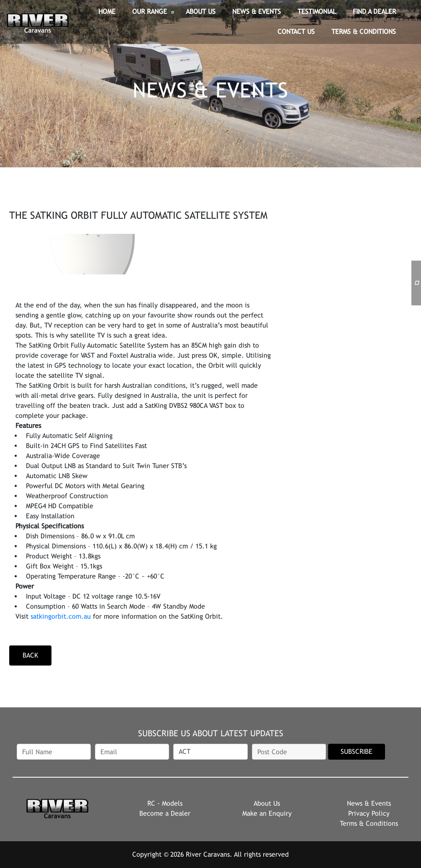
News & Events (369, 803)
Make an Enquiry (267, 813)
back (30, 655)
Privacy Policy (369, 813)
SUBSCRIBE (357, 751)
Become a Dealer (165, 813)
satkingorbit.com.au (61, 616)
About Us (267, 803)
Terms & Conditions (369, 823)
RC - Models (165, 803)
